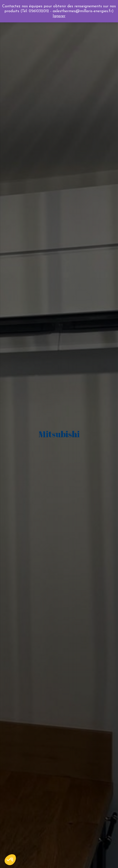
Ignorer (59, 16)
